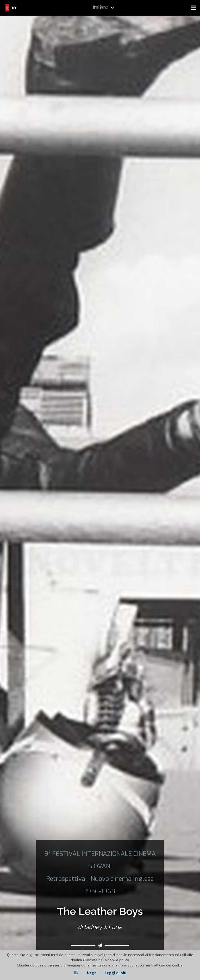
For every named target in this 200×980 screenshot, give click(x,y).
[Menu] (193, 8)
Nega (92, 973)
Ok (76, 973)
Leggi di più (115, 973)
